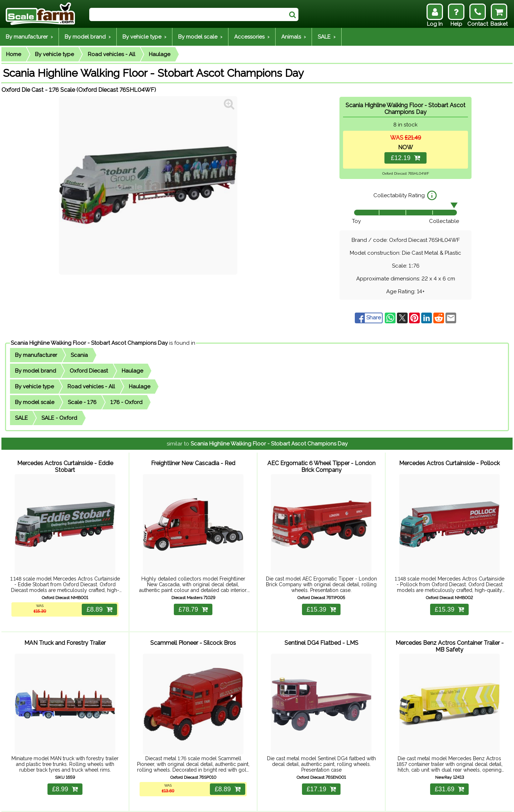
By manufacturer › (29, 37)
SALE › (327, 37)
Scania (79, 355)
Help (61, 802)
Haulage (160, 54)
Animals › (294, 37)
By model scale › (200, 37)
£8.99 (65, 769)
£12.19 (405, 158)
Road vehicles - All (112, 54)
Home (14, 54)
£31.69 (449, 769)
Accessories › (252, 37)
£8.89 (98, 599)
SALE (21, 418)
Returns (104, 802)
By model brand (36, 371)
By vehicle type (54, 54)
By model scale (35, 402)
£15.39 (321, 599)
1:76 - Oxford (126, 402)
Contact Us (132, 802)
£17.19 (321, 769)
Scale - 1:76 (82, 402)
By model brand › (88, 37)
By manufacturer (36, 355)
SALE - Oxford (59, 418)
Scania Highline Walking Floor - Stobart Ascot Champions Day (89, 343)
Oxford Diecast (89, 371)
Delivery (80, 802)
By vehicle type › (144, 37)
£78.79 (193, 599)
